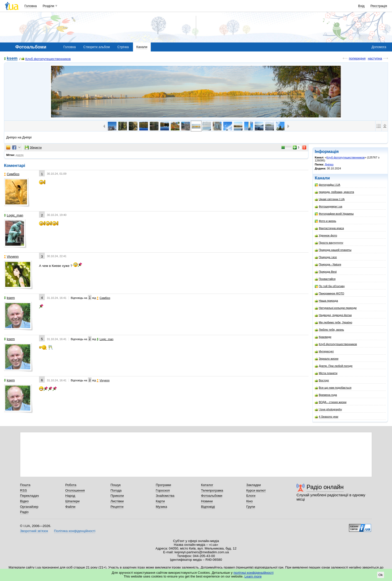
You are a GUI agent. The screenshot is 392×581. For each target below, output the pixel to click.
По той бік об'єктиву (330, 286)
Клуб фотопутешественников (46, 59)
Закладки (253, 485)
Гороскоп (163, 490)
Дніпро (329, 164)
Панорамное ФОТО (329, 293)
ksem (12, 59)
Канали (142, 47)
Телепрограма (212, 490)
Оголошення (75, 490)
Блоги (251, 496)
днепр (20, 155)
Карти (160, 501)
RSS (23, 490)
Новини (207, 501)
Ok (381, 575)
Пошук (116, 485)
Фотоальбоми (212, 496)
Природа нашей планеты (333, 250)
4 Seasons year (326, 417)
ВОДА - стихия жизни (331, 402)
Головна (31, 6)
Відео (24, 501)
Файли (70, 507)
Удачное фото (326, 236)
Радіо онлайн (325, 487)
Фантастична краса (329, 228)
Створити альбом (96, 47)
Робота (71, 485)
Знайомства (165, 496)
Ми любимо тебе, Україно (333, 322)
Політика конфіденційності (75, 531)
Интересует (324, 351)
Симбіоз (12, 174)
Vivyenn (11, 257)
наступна (375, 58)
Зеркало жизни (327, 359)
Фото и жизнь (325, 221)
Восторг (322, 380)
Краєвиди (323, 337)
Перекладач (29, 496)
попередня (357, 58)
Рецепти (117, 507)
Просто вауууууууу (329, 243)
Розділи (48, 6)
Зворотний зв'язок (34, 531)
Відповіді (208, 507)
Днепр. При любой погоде (334, 366)
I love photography (328, 409)
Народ (70, 496)
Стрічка (123, 47)
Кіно (249, 501)
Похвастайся (325, 279)
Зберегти (33, 147)
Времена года (326, 395)
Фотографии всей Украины (334, 214)
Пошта (25, 485)
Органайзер (29, 507)
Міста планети (326, 373)
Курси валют (256, 490)
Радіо (24, 512)
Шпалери (72, 501)
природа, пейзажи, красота (334, 192)
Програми (163, 485)
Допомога (379, 47)
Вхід (361, 6)
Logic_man (14, 215)
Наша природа (326, 301)
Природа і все (326, 257)
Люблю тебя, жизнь (329, 330)
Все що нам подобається (333, 388)
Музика (161, 507)
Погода (116, 490)
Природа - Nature (328, 265)
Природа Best (326, 272)
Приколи (117, 496)
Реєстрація (379, 6)
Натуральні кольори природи (336, 308)
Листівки (117, 501)
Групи (251, 507)
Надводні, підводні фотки (333, 315)
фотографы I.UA (327, 185)
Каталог (207, 485)
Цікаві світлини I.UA (330, 199)
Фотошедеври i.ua (328, 207)
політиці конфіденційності (253, 573)
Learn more (253, 576)
